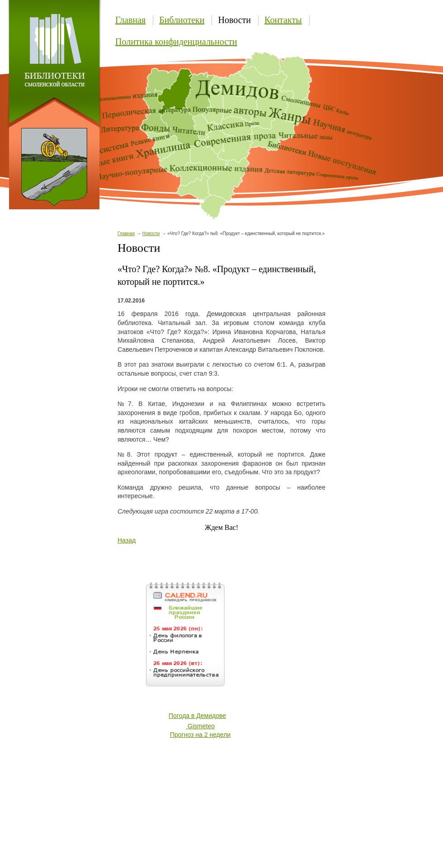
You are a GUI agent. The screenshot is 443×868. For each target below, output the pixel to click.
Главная (130, 20)
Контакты (283, 20)
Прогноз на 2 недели (200, 735)
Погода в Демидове (197, 716)
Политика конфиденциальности (176, 42)
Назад (127, 540)
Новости (234, 20)
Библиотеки (182, 20)
